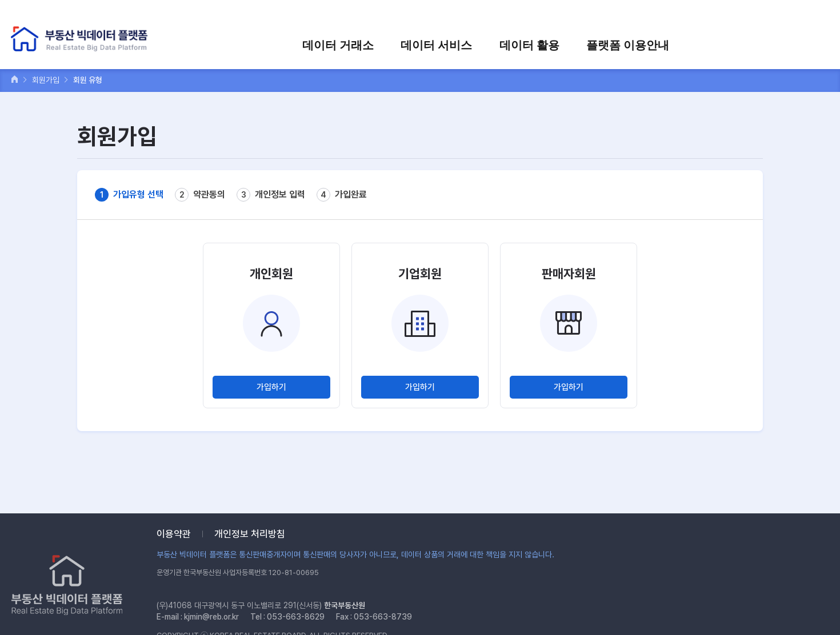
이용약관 (174, 534)
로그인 (640, 16)
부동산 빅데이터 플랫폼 (82, 40)
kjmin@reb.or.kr (211, 617)
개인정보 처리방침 (250, 534)
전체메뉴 (819, 44)
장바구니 (724, 16)
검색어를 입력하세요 (789, 16)
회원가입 (681, 16)
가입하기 (271, 387)
